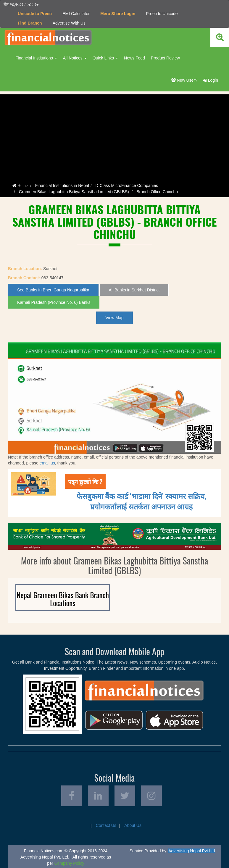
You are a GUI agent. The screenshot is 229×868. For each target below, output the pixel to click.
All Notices (75, 58)
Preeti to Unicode (162, 14)
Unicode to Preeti (35, 14)
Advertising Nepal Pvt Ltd (192, 851)
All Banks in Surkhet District (134, 290)
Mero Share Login (118, 14)
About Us (133, 825)
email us (47, 463)
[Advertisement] (114, 136)
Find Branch (30, 23)
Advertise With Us (69, 23)
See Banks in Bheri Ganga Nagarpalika (53, 290)
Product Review (165, 58)
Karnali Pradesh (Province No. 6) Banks (54, 302)
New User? (184, 80)
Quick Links (105, 58)
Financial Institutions (36, 58)
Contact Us (106, 825)
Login (211, 80)
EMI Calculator (76, 14)
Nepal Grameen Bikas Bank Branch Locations (63, 599)
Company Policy (69, 863)
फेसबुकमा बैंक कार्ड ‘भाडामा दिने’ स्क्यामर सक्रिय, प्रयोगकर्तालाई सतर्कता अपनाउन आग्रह (142, 501)
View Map (114, 318)
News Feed (134, 58)
